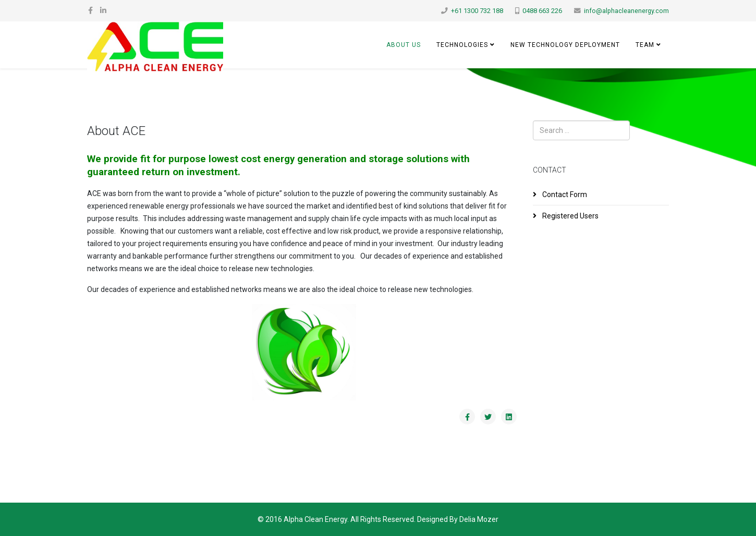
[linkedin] (103, 10)
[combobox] (581, 130)
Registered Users (570, 216)
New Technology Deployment (565, 45)
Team (645, 45)
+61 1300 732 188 (477, 11)
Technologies (462, 45)
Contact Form (564, 194)
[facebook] (90, 10)
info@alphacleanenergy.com (626, 11)
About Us (404, 45)
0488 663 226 (542, 11)
